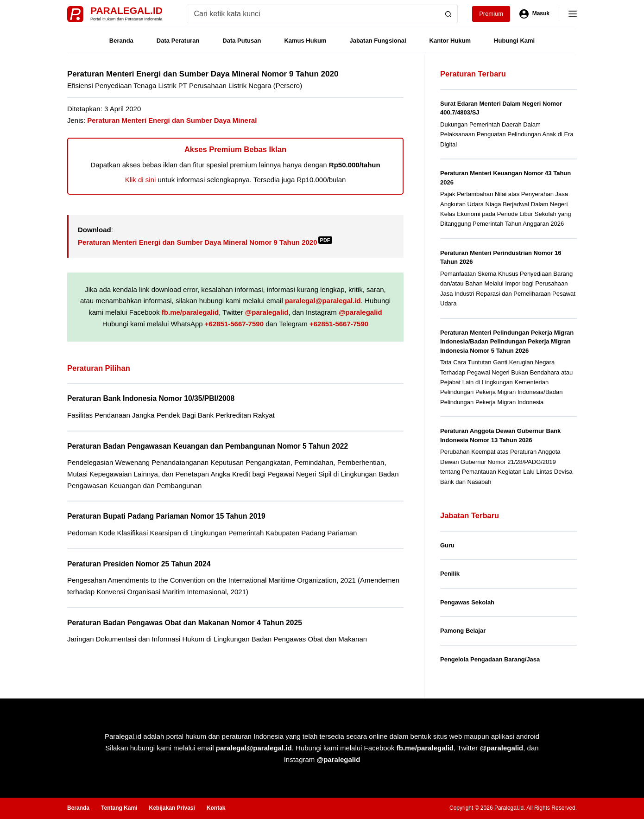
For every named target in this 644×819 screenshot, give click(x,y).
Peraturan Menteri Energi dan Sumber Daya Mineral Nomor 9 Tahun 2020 (205, 242)
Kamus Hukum (305, 41)
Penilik (450, 574)
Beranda (121, 41)
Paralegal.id (126, 10)
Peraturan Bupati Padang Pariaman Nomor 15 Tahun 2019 (166, 516)
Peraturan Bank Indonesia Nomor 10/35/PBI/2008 (151, 398)
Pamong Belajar (463, 631)
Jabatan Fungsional (378, 41)
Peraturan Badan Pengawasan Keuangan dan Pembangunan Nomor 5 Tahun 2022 (208, 446)
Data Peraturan (178, 41)
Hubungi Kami (514, 41)
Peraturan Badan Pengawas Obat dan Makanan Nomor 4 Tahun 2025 (185, 623)
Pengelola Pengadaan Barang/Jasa (490, 659)
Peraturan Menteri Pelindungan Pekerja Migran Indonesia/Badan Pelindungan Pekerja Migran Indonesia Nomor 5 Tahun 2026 (507, 342)
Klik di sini (141, 180)
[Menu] (573, 14)
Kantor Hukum (450, 41)
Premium (491, 14)
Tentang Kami (119, 808)
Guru (447, 545)
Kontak (216, 808)
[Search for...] (313, 14)
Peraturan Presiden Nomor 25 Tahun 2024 (139, 564)
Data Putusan (242, 41)
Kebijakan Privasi (172, 808)
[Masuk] (534, 14)
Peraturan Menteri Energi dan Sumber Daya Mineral (172, 120)
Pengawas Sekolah (467, 602)
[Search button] (448, 14)
